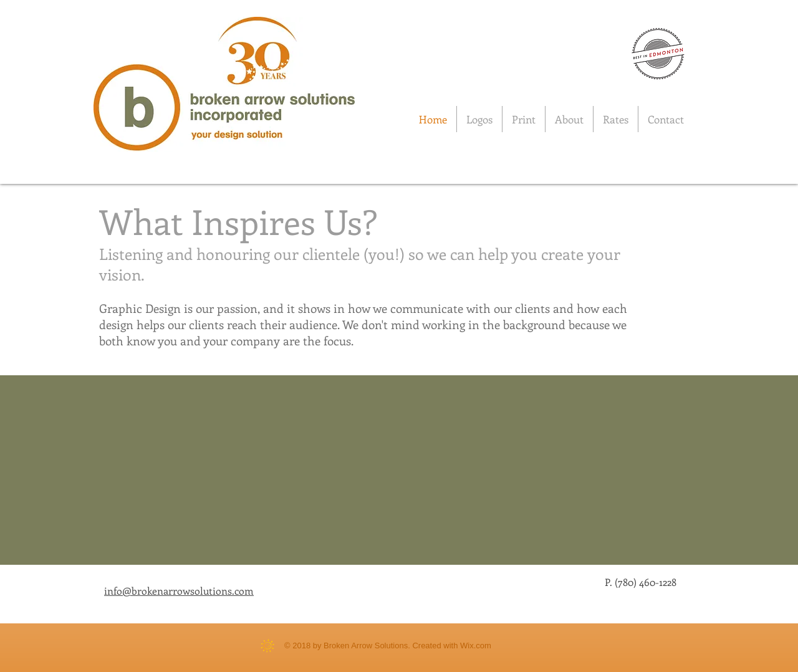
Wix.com (476, 646)
